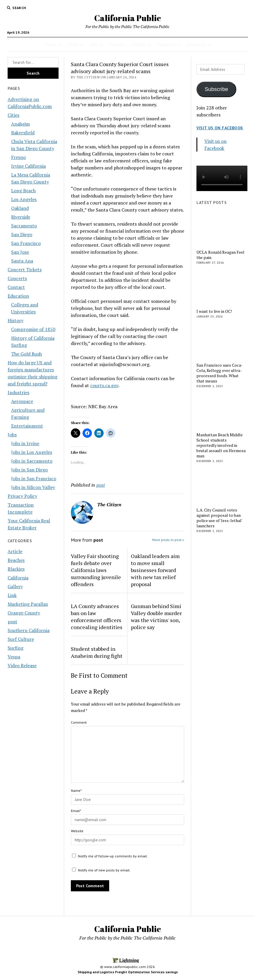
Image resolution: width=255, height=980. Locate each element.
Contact (16, 287)
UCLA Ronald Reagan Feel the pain (220, 255)
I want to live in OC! (214, 311)
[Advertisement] (222, 631)
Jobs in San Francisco (34, 478)
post (12, 622)
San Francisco (26, 243)
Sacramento (24, 226)
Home (51, 44)
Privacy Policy (22, 496)
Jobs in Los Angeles (32, 452)
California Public (128, 18)
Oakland (20, 208)
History (139, 44)
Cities (73, 44)
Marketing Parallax (28, 604)
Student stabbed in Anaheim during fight (97, 652)
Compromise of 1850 (33, 329)
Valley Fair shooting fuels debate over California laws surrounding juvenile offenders (96, 570)
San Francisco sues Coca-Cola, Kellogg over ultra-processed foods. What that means (220, 373)
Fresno (18, 157)
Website (77, 831)
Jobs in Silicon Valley (33, 487)
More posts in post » (168, 540)
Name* (76, 791)
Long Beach (23, 190)
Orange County (24, 613)
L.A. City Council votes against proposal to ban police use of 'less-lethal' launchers (219, 518)
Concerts (117, 44)
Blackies (16, 569)
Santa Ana (22, 261)
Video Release (22, 665)
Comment (79, 722)
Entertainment (27, 426)
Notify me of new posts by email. (104, 870)
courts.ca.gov (104, 385)
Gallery (15, 586)
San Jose (20, 252)
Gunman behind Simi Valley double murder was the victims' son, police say (156, 617)
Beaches (16, 560)
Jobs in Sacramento (32, 461)
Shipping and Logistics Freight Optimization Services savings (128, 972)
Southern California (29, 630)
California (18, 578)
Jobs (94, 44)
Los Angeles (24, 199)
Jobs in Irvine (25, 443)
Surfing (16, 648)
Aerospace (22, 401)
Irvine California (28, 166)
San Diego (22, 234)
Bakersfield (23, 133)
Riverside (21, 217)
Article (15, 551)
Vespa (14, 657)
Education (197, 44)
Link (12, 595)
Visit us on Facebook (220, 128)
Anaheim (20, 124)
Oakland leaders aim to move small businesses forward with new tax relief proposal (155, 570)
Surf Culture (21, 639)
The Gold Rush (26, 354)
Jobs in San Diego (29, 470)
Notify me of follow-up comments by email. (113, 856)
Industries (167, 44)
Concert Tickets (25, 270)
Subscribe (216, 89)
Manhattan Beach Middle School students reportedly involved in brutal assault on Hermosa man (221, 445)
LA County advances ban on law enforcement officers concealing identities (97, 617)
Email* (76, 811)
